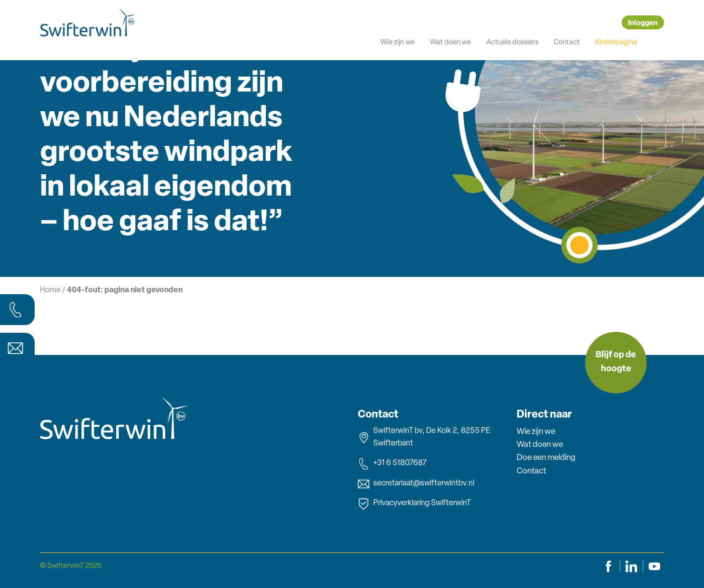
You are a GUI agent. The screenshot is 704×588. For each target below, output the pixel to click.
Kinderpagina (616, 43)
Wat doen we (450, 43)
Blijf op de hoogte (616, 362)
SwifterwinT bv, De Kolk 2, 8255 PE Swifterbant (424, 437)
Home (50, 290)
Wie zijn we (398, 43)
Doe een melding (546, 458)
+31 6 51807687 (392, 464)
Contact (567, 43)
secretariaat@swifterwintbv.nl (416, 484)
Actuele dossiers (512, 43)
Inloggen (643, 23)
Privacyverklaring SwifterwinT (414, 504)
